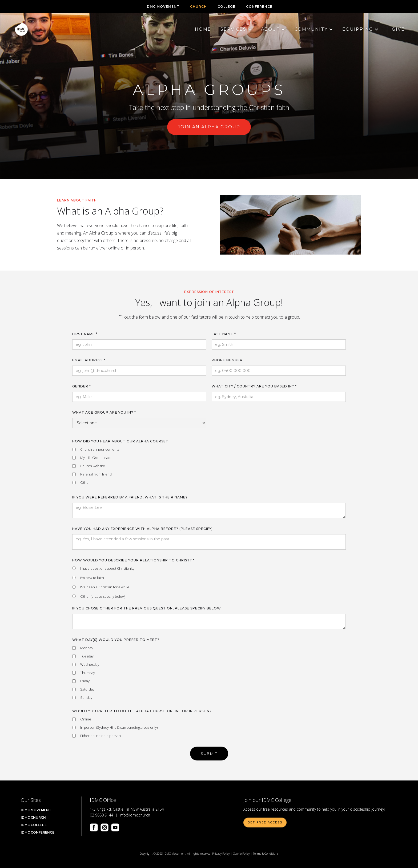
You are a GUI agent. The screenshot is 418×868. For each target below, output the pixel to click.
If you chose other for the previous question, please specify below (147, 608)
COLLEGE (226, 7)
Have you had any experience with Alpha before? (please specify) (142, 529)
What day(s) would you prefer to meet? (116, 640)
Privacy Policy (221, 853)
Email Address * (89, 360)
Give (398, 29)
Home (203, 29)
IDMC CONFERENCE (38, 832)
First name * (85, 334)
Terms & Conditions (266, 853)
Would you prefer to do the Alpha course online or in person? (142, 711)
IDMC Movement (162, 7)
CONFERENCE (259, 7)
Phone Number (227, 360)
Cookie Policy (241, 853)
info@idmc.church (135, 815)
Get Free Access (265, 822)
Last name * (224, 334)
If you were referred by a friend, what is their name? (130, 497)
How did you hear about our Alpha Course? (120, 441)
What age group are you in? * (104, 412)
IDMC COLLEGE (34, 825)
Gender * (82, 386)
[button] (233, 29)
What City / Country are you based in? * (254, 386)
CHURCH (198, 7)
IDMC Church (33, 817)
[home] (21, 29)
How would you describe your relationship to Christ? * (133, 560)
